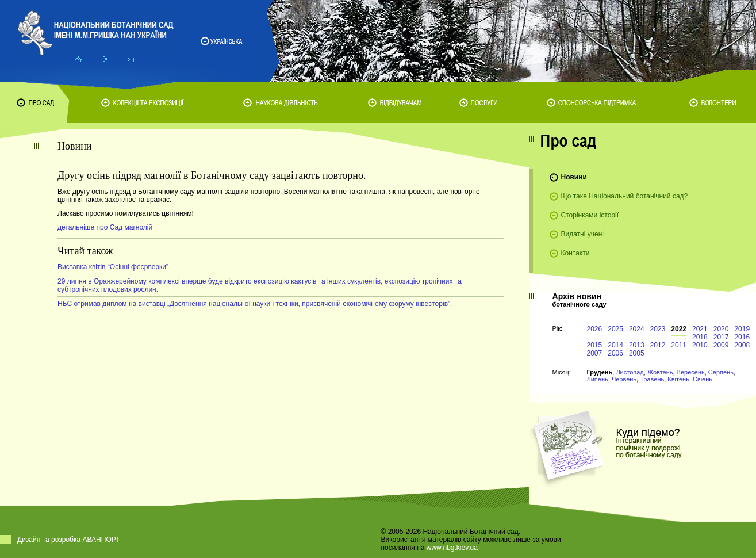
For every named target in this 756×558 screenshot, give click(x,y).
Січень (703, 379)
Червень (624, 379)
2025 (615, 329)
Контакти (575, 253)
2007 (595, 353)
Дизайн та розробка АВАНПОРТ (69, 540)
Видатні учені (582, 234)
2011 (679, 345)
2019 (742, 329)
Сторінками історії (590, 215)
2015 (595, 345)
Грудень (600, 372)
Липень (598, 379)
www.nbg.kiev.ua (452, 548)
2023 (658, 329)
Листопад (630, 372)
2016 (742, 337)
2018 (700, 337)
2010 (700, 345)
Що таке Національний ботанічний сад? (625, 196)
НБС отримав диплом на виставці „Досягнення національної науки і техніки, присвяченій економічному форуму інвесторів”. (255, 304)
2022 (679, 329)
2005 (637, 353)
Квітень (678, 379)
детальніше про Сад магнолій (105, 227)
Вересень (691, 372)
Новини (574, 177)
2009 (721, 345)
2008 (742, 345)
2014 (615, 345)
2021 (700, 329)
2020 (721, 329)
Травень (652, 379)
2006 (615, 353)
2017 (721, 337)
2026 (595, 329)
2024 (637, 329)
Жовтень (660, 372)
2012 (658, 345)
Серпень (721, 372)
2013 (637, 345)
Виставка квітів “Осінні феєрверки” (113, 267)
